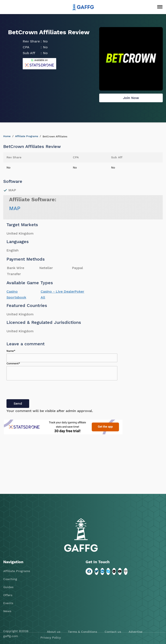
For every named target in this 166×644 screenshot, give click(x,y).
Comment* (13, 363)
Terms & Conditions (82, 632)
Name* (11, 351)
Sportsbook (16, 297)
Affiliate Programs (27, 136)
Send (18, 403)
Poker (79, 291)
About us (54, 632)
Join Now (131, 98)
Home (7, 136)
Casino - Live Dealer (58, 291)
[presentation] (39, 391)
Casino (12, 291)
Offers (8, 595)
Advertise (136, 632)
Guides (8, 587)
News (7, 611)
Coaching (10, 579)
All (43, 297)
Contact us (113, 632)
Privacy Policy (51, 638)
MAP (15, 208)
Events (8, 603)
